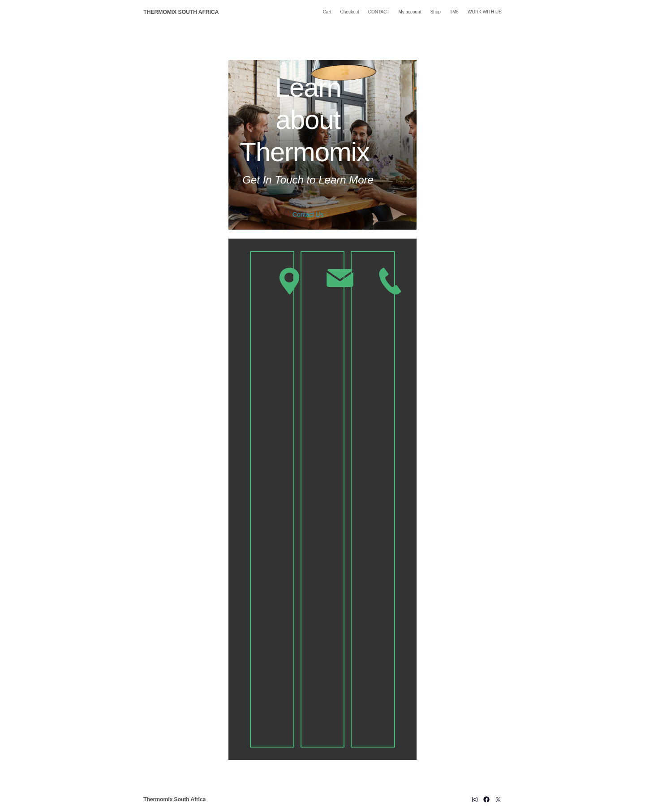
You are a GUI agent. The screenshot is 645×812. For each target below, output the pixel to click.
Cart (327, 12)
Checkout (350, 12)
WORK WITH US (485, 12)
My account (410, 12)
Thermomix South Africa (181, 12)
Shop (436, 12)
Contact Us (308, 214)
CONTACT (379, 12)
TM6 (454, 12)
